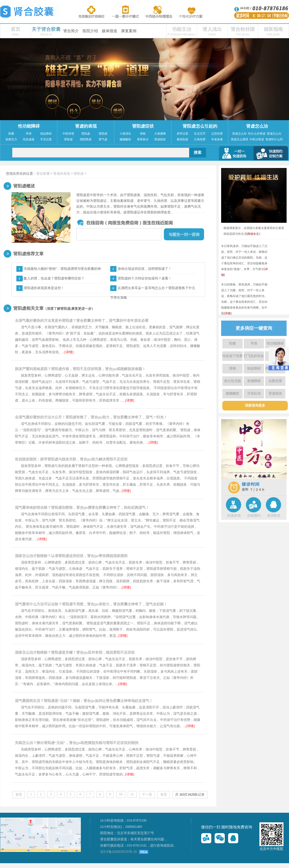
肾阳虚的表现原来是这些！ (44, 288)
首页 (16, 29)
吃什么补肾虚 (257, 134)
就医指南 (273, 29)
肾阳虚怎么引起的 (200, 126)
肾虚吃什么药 (274, 139)
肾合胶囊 (43, 174)
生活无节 (200, 134)
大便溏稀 (160, 134)
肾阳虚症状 (143, 126)
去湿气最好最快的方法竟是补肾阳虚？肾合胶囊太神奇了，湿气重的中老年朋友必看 (82, 321)
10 (121, 794)
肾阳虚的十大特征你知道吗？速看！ (145, 278)
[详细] (228, 313)
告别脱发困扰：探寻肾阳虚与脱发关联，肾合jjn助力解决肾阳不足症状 (71, 459)
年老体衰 (217, 139)
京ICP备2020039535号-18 (118, 852)
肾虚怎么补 (239, 134)
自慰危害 (275, 381)
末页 (164, 795)
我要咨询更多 (255, 406)
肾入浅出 (212, 29)
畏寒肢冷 (143, 139)
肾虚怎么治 (257, 126)
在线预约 (254, 516)
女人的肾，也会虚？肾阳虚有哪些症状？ (54, 278)
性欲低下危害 (232, 356)
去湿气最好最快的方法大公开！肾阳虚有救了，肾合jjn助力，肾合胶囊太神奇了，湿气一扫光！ (91, 417)
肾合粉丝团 (243, 29)
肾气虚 (103, 139)
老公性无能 (232, 381)
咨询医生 (274, 516)
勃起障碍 (46, 134)
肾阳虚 (86, 134)
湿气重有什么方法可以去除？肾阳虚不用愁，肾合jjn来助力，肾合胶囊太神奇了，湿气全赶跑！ (91, 604)
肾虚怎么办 (274, 134)
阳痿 (11, 134)
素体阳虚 (182, 139)
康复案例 (129, 31)
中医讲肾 (68, 134)
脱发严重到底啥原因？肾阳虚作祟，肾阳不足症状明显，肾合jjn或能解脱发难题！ (80, 369)
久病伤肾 (200, 139)
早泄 (29, 134)
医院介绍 (90, 31)
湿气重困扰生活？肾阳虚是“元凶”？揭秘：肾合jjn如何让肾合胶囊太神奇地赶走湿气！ (84, 701)
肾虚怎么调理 (239, 139)
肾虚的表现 (86, 126)
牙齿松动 (254, 394)
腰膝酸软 (125, 139)
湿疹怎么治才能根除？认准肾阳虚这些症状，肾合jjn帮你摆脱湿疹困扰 (71, 556)
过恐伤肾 (217, 134)
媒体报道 (109, 31)
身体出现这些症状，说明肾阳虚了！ (145, 269)
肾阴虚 (103, 134)
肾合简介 (71, 31)
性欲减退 (29, 139)
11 (132, 794)
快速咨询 (234, 516)
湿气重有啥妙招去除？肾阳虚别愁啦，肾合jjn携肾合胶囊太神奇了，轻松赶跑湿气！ (82, 508)
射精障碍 (254, 381)
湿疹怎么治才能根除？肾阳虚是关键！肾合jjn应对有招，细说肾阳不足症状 (75, 652)
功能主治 (182, 29)
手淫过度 (46, 139)
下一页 (147, 795)
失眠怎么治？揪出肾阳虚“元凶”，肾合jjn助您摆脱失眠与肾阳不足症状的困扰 (77, 743)
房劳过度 (182, 134)
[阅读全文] (253, 234)
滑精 (143, 134)
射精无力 (11, 139)
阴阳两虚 (86, 139)
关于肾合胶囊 (46, 29)
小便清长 (125, 134)
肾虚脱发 (160, 139)
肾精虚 (68, 139)
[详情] (69, 352)
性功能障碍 (29, 126)
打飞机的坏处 (254, 356)
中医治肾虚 (257, 139)
